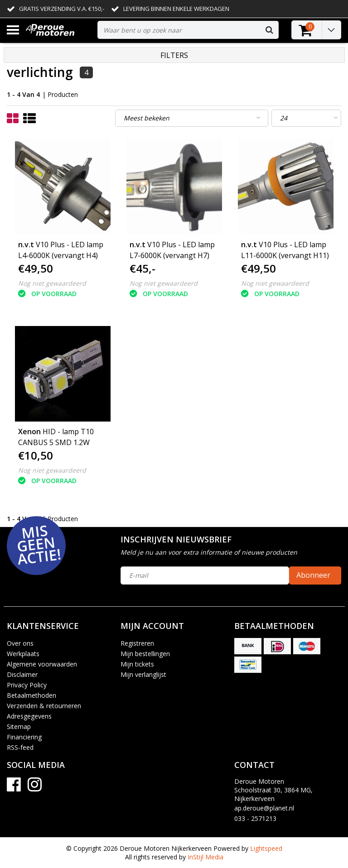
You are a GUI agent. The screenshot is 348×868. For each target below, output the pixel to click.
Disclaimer (22, 674)
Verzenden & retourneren (44, 706)
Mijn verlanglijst (143, 674)
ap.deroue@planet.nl (264, 808)
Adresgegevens (29, 716)
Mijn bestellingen (145, 654)
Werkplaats (23, 654)
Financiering (24, 737)
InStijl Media (205, 857)
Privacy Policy (27, 685)
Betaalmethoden (31, 695)
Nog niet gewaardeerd (52, 283)
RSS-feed (20, 747)
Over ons (20, 643)
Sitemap (19, 727)
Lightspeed (266, 848)
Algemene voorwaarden (42, 664)
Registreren (137, 643)
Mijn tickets (137, 664)
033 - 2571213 (255, 818)
